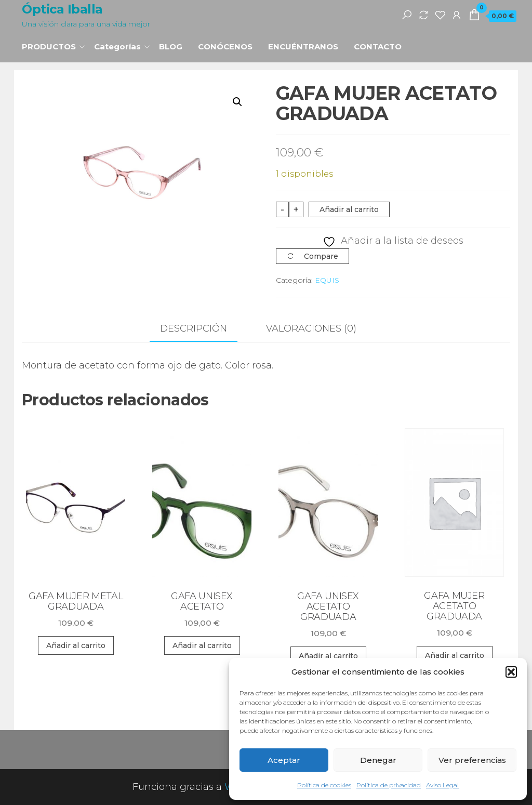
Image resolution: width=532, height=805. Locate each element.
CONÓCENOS (225, 47)
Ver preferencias (472, 760)
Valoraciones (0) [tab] (311, 328)
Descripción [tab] (194, 328)
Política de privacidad (389, 785)
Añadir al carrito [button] (76, 645)
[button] (511, 672)
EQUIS (327, 280)
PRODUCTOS (49, 47)
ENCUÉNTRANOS (303, 47)
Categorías (117, 47)
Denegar (378, 760)
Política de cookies (324, 785)
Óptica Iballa (62, 9)
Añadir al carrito (349, 209)
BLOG (171, 47)
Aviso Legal (442, 785)
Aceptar (284, 760)
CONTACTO (378, 47)
